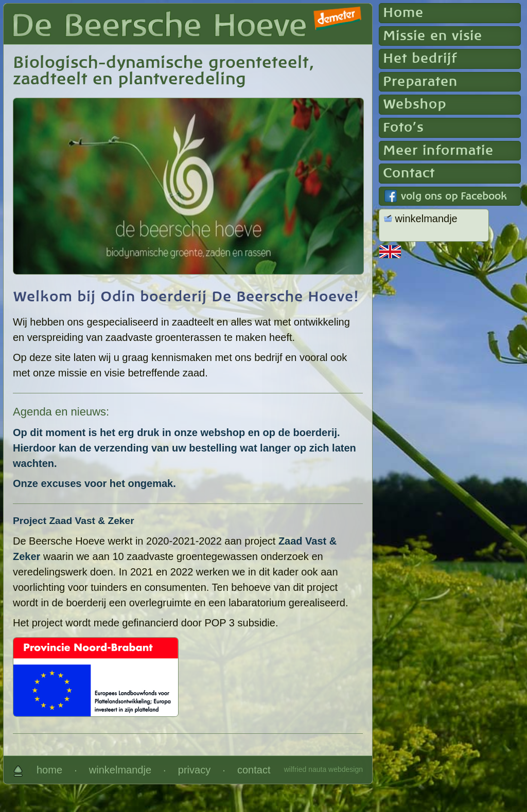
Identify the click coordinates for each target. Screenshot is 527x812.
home (49, 770)
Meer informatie (438, 151)
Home (403, 13)
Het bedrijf (420, 59)
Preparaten (420, 82)
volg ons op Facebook (454, 196)
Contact (409, 173)
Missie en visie (433, 36)
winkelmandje (120, 770)
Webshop (415, 104)
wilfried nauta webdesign (323, 769)
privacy (194, 770)
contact (254, 770)
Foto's (403, 128)
